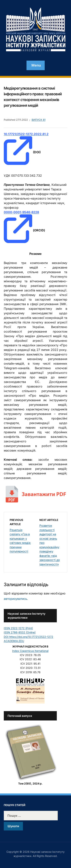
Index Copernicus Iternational (30, 651)
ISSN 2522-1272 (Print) (18, 628)
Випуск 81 (39, 120)
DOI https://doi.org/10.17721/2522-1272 (28, 637)
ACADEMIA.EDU (14, 641)
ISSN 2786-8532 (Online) (20, 632)
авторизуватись (15, 599)
